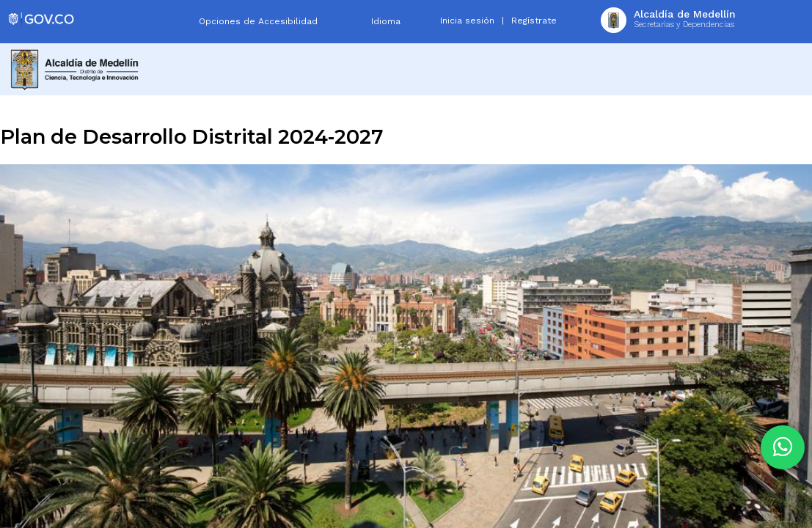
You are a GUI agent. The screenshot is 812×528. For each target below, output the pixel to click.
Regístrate (534, 21)
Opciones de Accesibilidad (258, 21)
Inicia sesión (467, 21)
